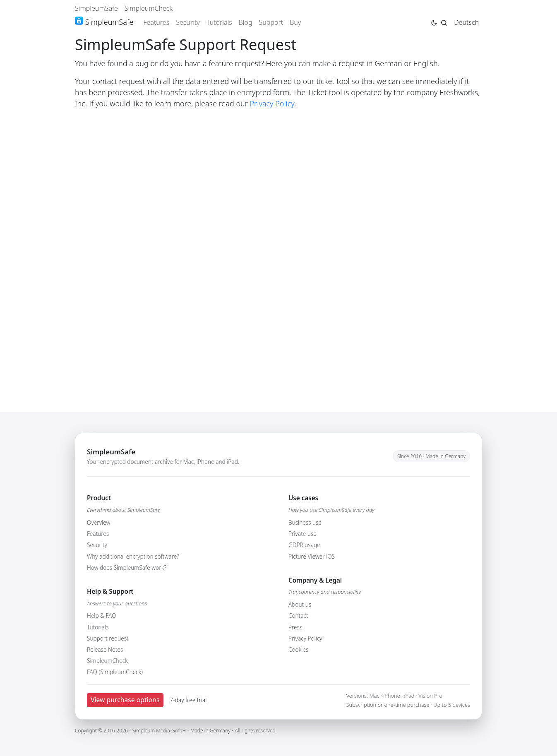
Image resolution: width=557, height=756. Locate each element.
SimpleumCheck (149, 8)
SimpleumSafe (96, 8)
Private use (303, 534)
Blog (246, 22)
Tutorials (219, 22)
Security (188, 22)
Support (271, 22)
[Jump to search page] (444, 22)
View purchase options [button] (125, 700)
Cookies (298, 649)
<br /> (278, 250)
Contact (298, 616)
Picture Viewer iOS (312, 556)
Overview (98, 522)
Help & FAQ (101, 616)
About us (300, 604)
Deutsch (466, 22)
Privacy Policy (272, 103)
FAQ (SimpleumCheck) (115, 672)
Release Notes (105, 649)
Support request (108, 638)
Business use (305, 522)
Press (295, 627)
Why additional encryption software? (133, 556)
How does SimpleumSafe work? (127, 568)
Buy (295, 22)
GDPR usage (304, 545)
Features (156, 22)
